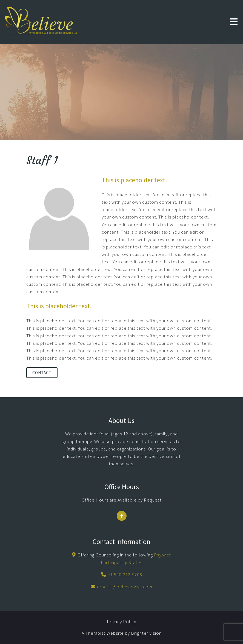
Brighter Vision (146, 633)
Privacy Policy (121, 621)
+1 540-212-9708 (125, 575)
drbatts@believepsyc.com (125, 587)
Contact (42, 373)
